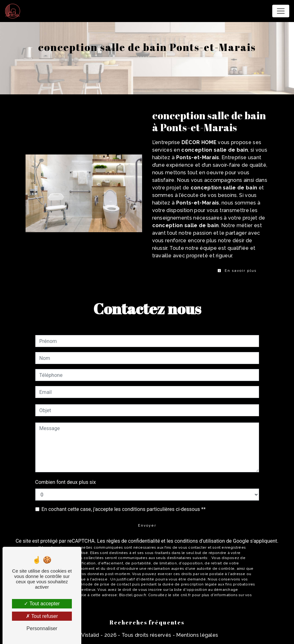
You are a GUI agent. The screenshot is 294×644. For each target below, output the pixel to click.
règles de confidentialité (133, 541)
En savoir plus (237, 271)
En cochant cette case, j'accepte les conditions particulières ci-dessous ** (124, 509)
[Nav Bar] (281, 11)
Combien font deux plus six (66, 482)
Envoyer (147, 526)
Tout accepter (42, 604)
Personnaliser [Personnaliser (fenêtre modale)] (42, 628)
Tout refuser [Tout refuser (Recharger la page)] (42, 616)
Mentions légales (196, 635)
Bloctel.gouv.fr (133, 595)
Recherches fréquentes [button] (147, 622)
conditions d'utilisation (200, 541)
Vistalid (90, 635)
